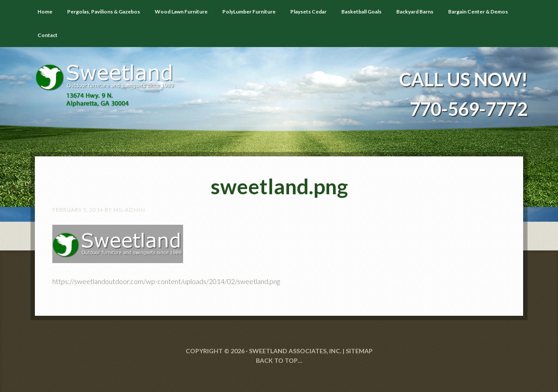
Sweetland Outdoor (109, 79)
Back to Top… (279, 360)
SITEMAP (359, 351)
